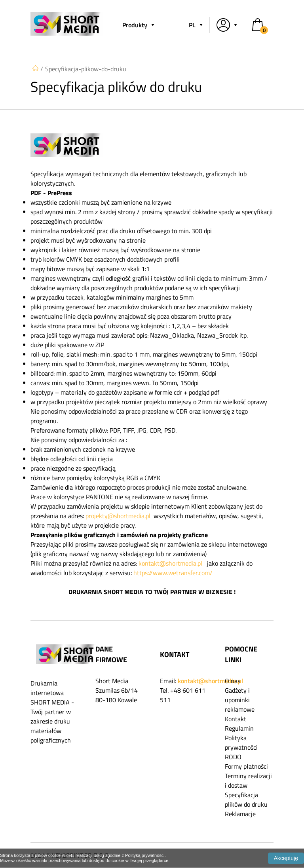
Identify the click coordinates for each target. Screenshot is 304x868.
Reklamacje (240, 814)
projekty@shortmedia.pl (118, 516)
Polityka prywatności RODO (241, 747)
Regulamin (239, 728)
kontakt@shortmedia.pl (170, 563)
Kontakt (236, 719)
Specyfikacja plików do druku (246, 800)
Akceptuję (286, 858)
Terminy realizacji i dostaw (248, 781)
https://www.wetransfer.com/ (173, 573)
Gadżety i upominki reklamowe (240, 700)
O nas (233, 681)
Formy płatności (246, 766)
